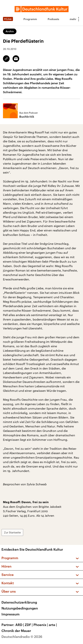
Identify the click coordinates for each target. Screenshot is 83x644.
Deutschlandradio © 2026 (22, 637)
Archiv (10, 31)
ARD (20, 625)
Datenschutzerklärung (19, 602)
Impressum (11, 614)
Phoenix (41, 625)
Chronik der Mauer (16, 631)
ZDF (29, 625)
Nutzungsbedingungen (20, 608)
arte (53, 625)
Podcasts (53, 19)
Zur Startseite (12, 532)
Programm (30, 19)
